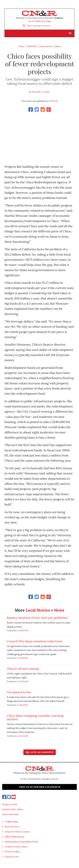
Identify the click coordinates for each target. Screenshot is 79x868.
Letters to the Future (16, 847)
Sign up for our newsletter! (40, 752)
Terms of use (12, 857)
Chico (21, 46)
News (58, 46)
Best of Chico (12, 827)
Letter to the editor (13, 809)
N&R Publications (14, 837)
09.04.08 (32, 46)
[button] (70, 33)
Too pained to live (19, 692)
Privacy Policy (13, 852)
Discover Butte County (17, 832)
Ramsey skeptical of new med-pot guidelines (37, 618)
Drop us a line (10, 804)
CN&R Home (12, 822)
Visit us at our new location (40, 787)
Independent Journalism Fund (21, 842)
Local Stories (45, 46)
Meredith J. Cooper (41, 92)
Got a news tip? (11, 814)
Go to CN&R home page (40, 21)
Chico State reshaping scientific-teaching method (35, 717)
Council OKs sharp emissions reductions (34, 641)
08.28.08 (24, 705)
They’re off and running (23, 669)
